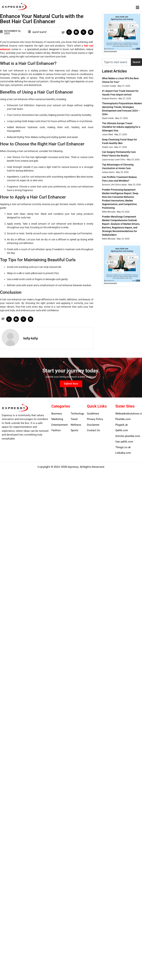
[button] (137, 7)
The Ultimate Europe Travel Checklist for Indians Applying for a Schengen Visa (121, 127)
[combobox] (116, 62)
